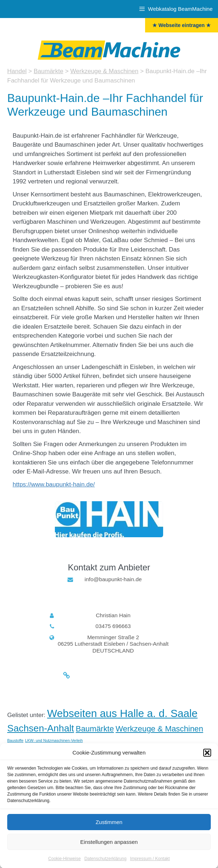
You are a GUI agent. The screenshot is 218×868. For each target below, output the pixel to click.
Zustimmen (109, 827)
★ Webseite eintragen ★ (182, 25)
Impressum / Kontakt (150, 864)
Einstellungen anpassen (109, 847)
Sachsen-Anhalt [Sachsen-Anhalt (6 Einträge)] (41, 728)
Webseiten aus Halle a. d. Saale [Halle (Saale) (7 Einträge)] (123, 713)
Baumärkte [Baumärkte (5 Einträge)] (95, 729)
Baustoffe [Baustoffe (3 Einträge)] (15, 740)
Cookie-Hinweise (65, 864)
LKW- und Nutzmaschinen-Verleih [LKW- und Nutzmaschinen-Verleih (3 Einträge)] (54, 740)
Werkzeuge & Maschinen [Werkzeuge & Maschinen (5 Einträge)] (159, 729)
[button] (207, 758)
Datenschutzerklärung (106, 864)
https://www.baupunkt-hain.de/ (54, 484)
